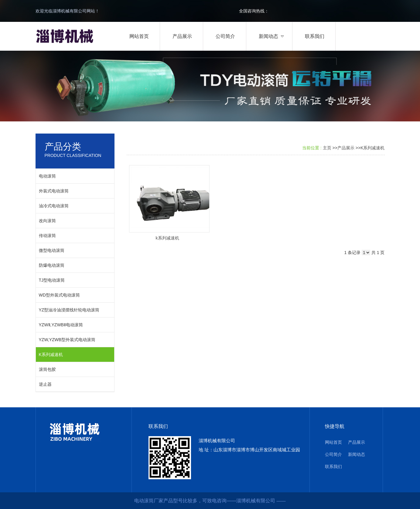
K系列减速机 (372, 148)
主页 (327, 148)
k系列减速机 (167, 238)
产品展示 (346, 148)
